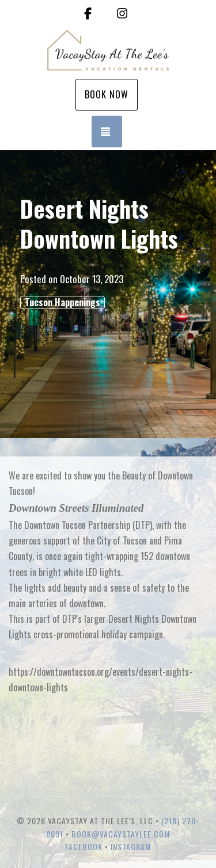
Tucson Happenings (62, 302)
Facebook (84, 846)
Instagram (131, 846)
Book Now (107, 94)
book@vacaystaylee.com (121, 834)
